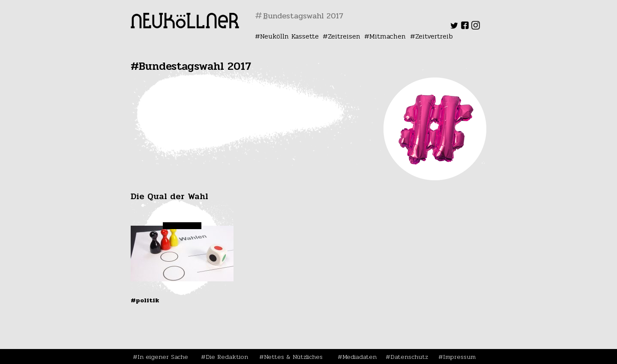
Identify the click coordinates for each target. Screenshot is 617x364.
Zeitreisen (344, 36)
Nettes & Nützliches (293, 357)
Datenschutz (409, 357)
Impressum (459, 357)
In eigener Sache (163, 357)
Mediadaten (359, 357)
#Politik (145, 300)
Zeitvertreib (434, 36)
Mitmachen (388, 36)
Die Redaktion (227, 357)
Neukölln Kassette (289, 36)
